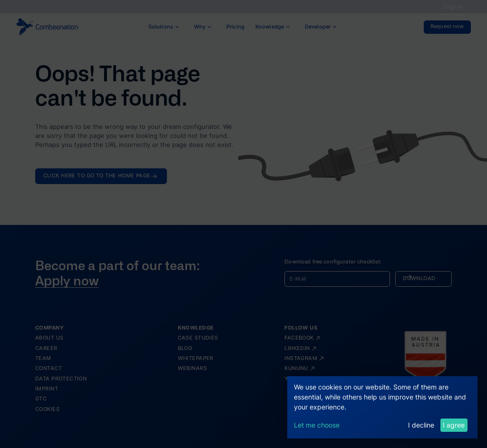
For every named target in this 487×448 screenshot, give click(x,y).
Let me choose (317, 425)
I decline (421, 425)
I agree (454, 425)
